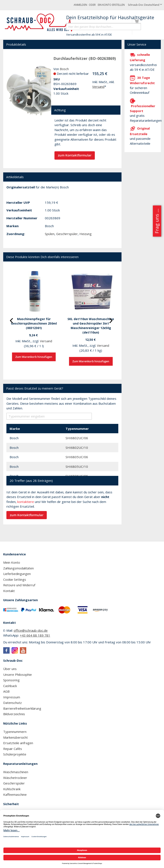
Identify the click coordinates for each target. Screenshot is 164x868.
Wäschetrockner (15, 778)
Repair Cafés (13, 749)
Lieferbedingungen (17, 574)
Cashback (10, 686)
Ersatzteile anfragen (18, 743)
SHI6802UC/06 (77, 438)
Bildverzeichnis (14, 714)
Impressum (12, 697)
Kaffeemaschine (15, 794)
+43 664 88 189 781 (35, 635)
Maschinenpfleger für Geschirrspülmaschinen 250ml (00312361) (34, 323)
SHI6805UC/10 (77, 466)
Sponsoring (11, 680)
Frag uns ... (157, 221)
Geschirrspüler (67, 234)
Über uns (10, 669)
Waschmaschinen (16, 772)
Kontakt (9, 591)
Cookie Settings (15, 579)
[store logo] (41, 23)
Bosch (64, 69)
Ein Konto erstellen (111, 5)
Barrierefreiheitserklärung (22, 708)
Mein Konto (12, 562)
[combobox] (104, 27)
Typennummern (15, 732)
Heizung (86, 234)
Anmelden (80, 5)
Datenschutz (12, 703)
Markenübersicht (15, 737)
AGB (6, 691)
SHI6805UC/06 (77, 457)
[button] (145, 5)
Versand (98, 87)
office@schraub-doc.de (31, 630)
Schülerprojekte (15, 754)
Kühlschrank (12, 789)
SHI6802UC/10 (77, 448)
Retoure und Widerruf (19, 585)
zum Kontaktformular (75, 155)
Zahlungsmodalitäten (18, 568)
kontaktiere (26, 502)
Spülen (50, 234)
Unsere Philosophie (18, 674)
